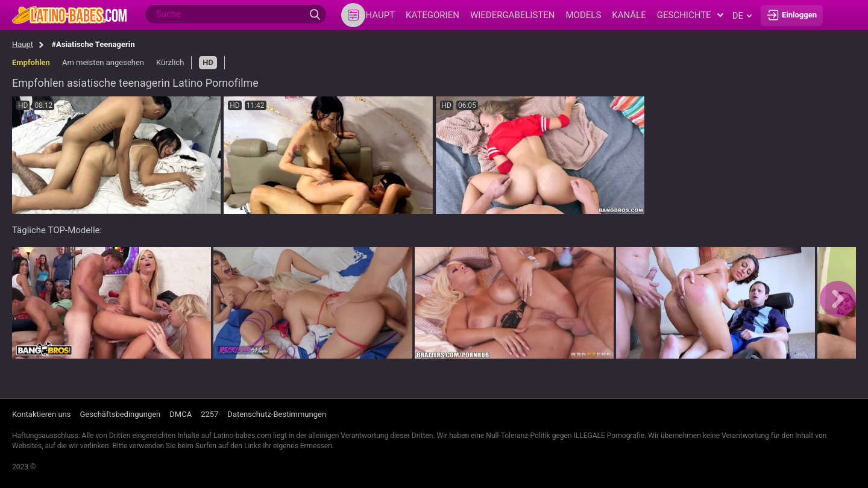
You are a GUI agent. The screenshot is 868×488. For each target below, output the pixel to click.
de (742, 16)
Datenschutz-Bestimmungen (277, 414)
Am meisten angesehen (103, 62)
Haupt (23, 44)
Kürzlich (170, 62)
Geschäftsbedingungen (120, 414)
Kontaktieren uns (41, 414)
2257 (209, 414)
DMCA (181, 414)
